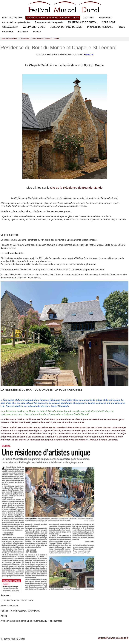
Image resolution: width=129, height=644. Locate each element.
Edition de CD (106, 18)
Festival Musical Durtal (9, 39)
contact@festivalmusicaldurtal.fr (113, 638)
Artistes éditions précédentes (16, 22)
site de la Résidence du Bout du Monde (76, 188)
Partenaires (8, 32)
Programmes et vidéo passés (49, 22)
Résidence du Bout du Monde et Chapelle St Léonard (53, 18)
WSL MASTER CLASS (34, 27)
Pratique (37, 32)
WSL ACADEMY (10, 27)
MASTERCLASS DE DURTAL (83, 22)
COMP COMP (109, 22)
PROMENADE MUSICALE (100, 27)
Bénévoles (23, 32)
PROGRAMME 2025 (12, 18)
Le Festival (89, 18)
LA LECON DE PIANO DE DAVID (66, 27)
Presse (121, 27)
